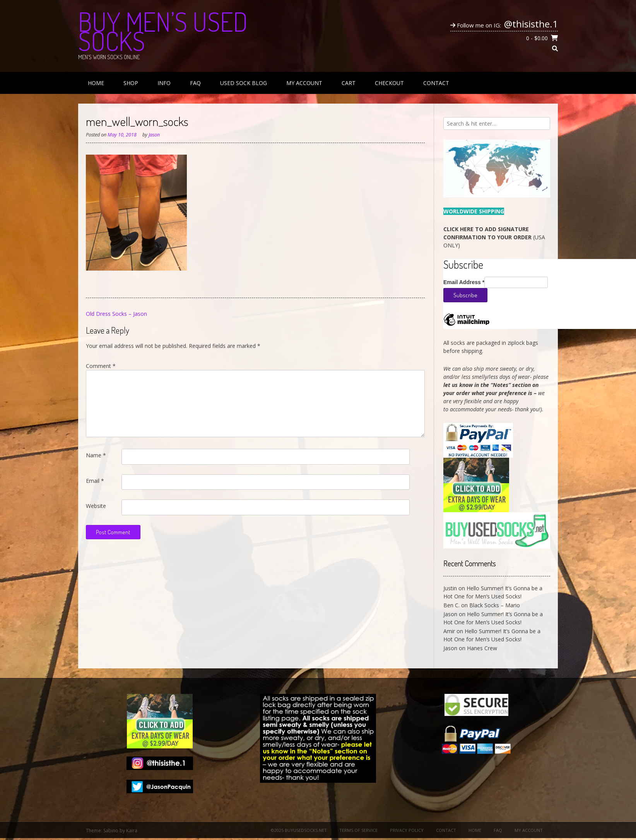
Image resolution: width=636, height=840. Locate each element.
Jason (154, 135)
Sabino (111, 831)
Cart (349, 83)
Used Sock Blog (244, 83)
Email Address (464, 282)
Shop (131, 83)
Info (164, 83)
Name (96, 455)
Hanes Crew (482, 648)
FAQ (195, 83)
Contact (436, 83)
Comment (101, 366)
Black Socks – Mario (495, 605)
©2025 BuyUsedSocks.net (299, 830)
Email (95, 481)
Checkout (389, 83)
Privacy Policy (407, 830)
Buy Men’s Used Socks (163, 31)
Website (96, 506)
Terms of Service (358, 830)
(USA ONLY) (494, 237)
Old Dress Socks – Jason (116, 314)
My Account (304, 83)
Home (96, 83)
